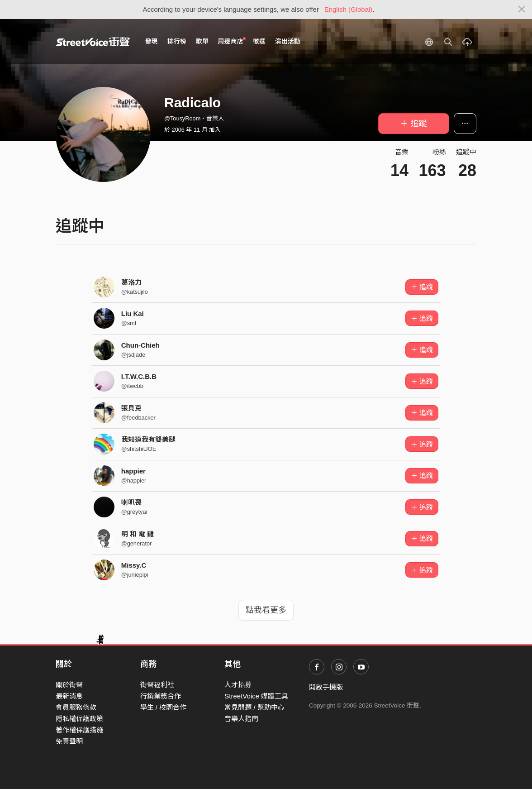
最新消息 (69, 696)
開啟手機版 (326, 687)
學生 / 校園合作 (164, 707)
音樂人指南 (241, 719)
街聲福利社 (157, 685)
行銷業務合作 (161, 696)
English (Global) (349, 9)
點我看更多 (266, 610)
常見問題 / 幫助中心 (254, 707)
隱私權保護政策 (79, 719)
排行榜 (177, 41)
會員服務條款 (76, 707)
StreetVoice (93, 42)
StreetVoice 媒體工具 (256, 696)
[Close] (522, 10)
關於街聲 (69, 685)
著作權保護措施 (79, 730)
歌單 (202, 41)
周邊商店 (232, 41)
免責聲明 (69, 741)
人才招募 (238, 685)
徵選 (259, 41)
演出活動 (288, 41)
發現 (152, 41)
